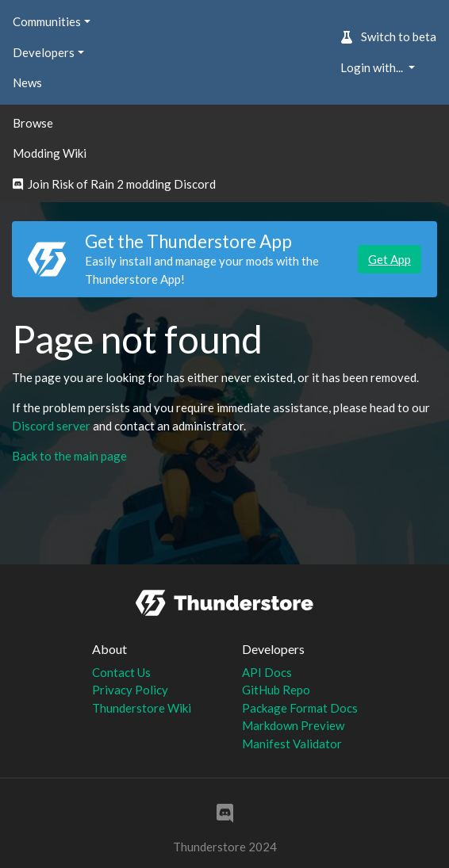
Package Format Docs (300, 708)
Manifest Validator (292, 744)
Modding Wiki (50, 153)
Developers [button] (44, 52)
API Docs (267, 672)
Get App (390, 259)
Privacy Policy (130, 690)
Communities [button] (47, 21)
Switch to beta (388, 36)
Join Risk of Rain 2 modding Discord (114, 184)
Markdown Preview (293, 725)
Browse (33, 123)
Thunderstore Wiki (142, 708)
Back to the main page (69, 456)
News (27, 82)
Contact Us (121, 672)
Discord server (51, 426)
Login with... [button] (373, 67)
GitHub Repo (276, 690)
